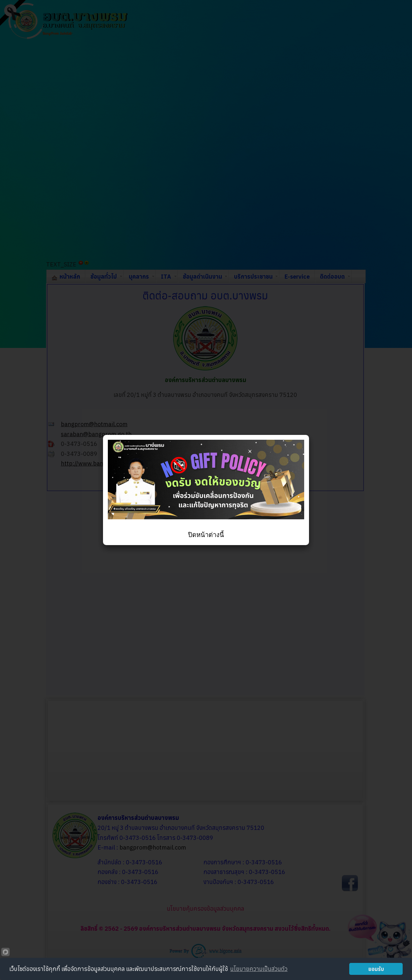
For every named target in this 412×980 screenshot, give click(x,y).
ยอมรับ (376, 969)
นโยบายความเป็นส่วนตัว (259, 969)
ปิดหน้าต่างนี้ (206, 535)
